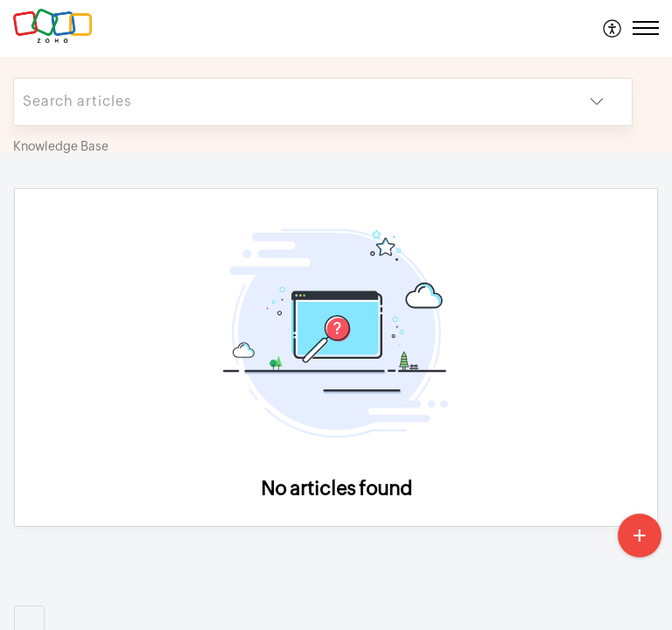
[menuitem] (613, 28)
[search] (288, 102)
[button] (613, 28)
